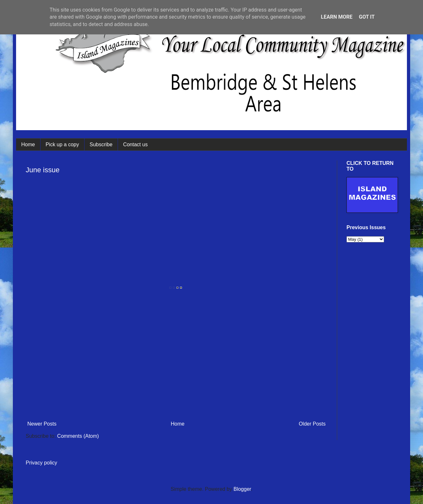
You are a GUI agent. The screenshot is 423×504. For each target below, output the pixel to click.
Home (28, 144)
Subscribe (101, 144)
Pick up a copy (62, 144)
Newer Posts (42, 424)
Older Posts (312, 424)
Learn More (337, 17)
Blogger (242, 489)
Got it (367, 17)
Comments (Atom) (78, 436)
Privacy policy (41, 463)
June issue (43, 170)
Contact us (135, 144)
